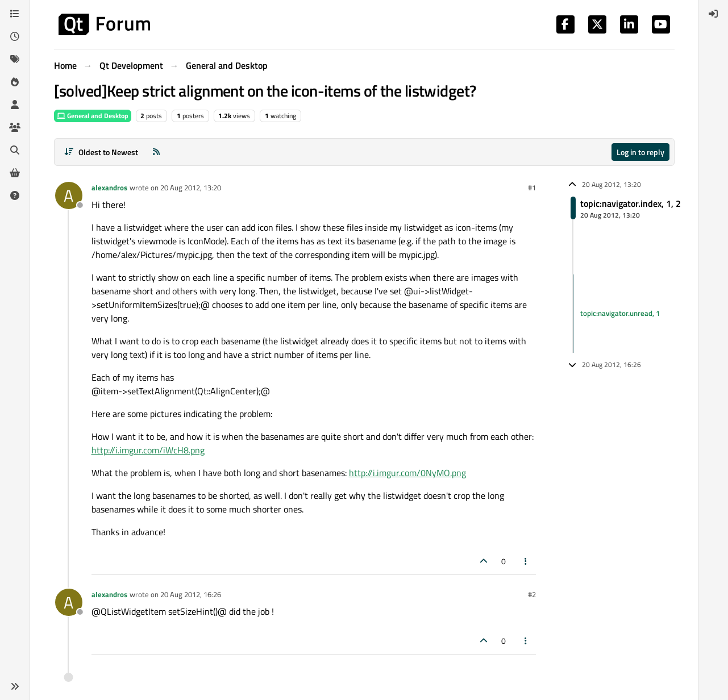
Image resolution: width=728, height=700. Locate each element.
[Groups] (15, 127)
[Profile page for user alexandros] (69, 195)
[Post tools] (526, 561)
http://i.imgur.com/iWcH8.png (148, 450)
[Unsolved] (15, 195)
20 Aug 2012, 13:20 (191, 188)
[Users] (15, 105)
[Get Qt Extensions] (15, 173)
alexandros (109, 188)
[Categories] (15, 14)
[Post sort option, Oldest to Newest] (101, 152)
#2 (532, 594)
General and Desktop (93, 116)
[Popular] (15, 82)
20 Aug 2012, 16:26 (191, 594)
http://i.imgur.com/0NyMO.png (407, 473)
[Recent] (15, 36)
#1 (532, 188)
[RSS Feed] (156, 152)
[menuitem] (713, 14)
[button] (15, 686)
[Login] (713, 14)
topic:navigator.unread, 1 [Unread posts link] (620, 313)
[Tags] (15, 59)
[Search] (15, 150)
